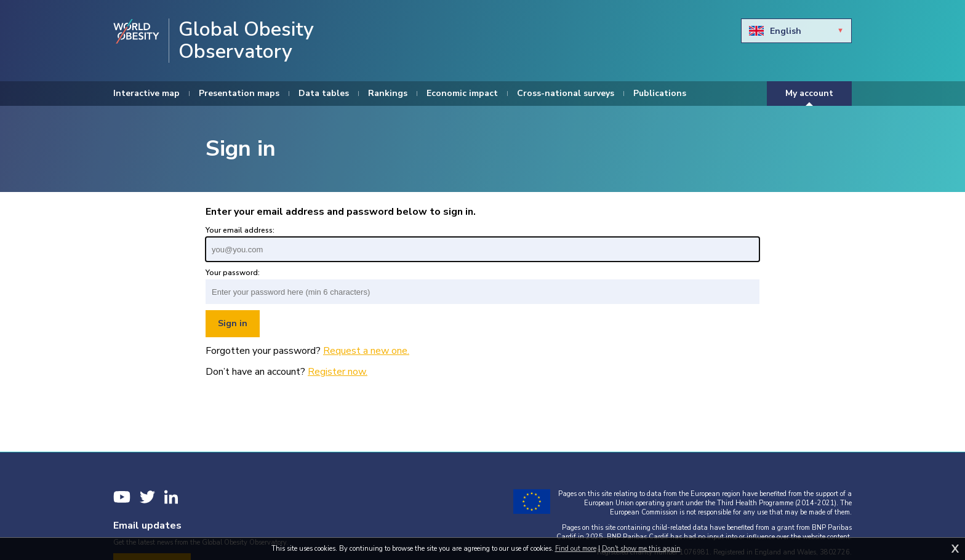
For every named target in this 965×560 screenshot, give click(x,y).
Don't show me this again (641, 549)
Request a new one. (366, 351)
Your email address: (240, 230)
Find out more (576, 549)
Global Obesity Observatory (246, 41)
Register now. (338, 372)
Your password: (233, 273)
